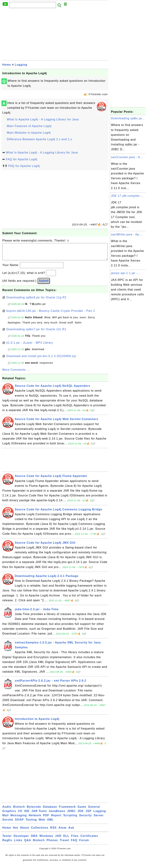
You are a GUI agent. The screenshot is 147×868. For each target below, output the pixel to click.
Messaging (19, 819)
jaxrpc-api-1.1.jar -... (126, 273)
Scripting (70, 819)
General (94, 810)
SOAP (19, 823)
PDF (46, 819)
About (25, 831)
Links (18, 844)
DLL (66, 839)
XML (50, 823)
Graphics (9, 815)
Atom (63, 831)
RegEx (7, 844)
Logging (21, 65)
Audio (7, 810)
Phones (52, 844)
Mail (5, 819)
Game (82, 810)
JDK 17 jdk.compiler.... (127, 196)
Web (42, 823)
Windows (46, 839)
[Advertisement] (55, 35)
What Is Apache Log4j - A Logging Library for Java (43, 119)
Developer (21, 839)
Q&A (28, 844)
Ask (71, 831)
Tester (7, 839)
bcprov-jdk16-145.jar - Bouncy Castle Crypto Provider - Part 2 (51, 314)
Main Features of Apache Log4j (29, 126)
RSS (53, 831)
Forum (84, 844)
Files (75, 839)
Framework (67, 810)
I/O (20, 815)
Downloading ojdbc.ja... (128, 118)
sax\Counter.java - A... (127, 157)
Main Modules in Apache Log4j (29, 133)
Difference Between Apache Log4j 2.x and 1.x (39, 139)
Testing (31, 823)
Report (56, 819)
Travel (64, 844)
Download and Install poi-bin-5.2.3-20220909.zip (41, 360)
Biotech (19, 810)
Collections (40, 831)
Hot (16, 831)
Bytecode (34, 810)
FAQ (74, 844)
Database (50, 810)
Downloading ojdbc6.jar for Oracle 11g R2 (36, 301)
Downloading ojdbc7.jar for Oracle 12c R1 (36, 333)
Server (99, 819)
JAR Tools (39, 815)
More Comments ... (16, 373)
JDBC (71, 815)
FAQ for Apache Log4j (21, 159)
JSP (89, 815)
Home (7, 65)
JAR (58, 839)
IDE (27, 815)
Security (86, 819)
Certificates (89, 839)
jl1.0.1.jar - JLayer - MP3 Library (30, 346)
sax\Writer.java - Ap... (126, 234)
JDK (81, 815)
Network (35, 819)
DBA (34, 839)
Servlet (8, 823)
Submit (44, 284)
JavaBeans (57, 815)
